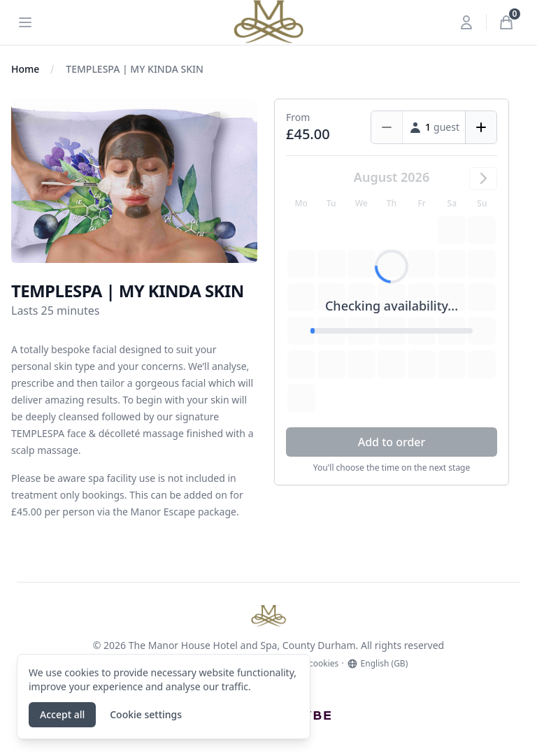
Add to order (392, 442)
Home (25, 69)
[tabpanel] (134, 181)
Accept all (62, 714)
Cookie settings (146, 714)
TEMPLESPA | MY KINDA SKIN (135, 69)
